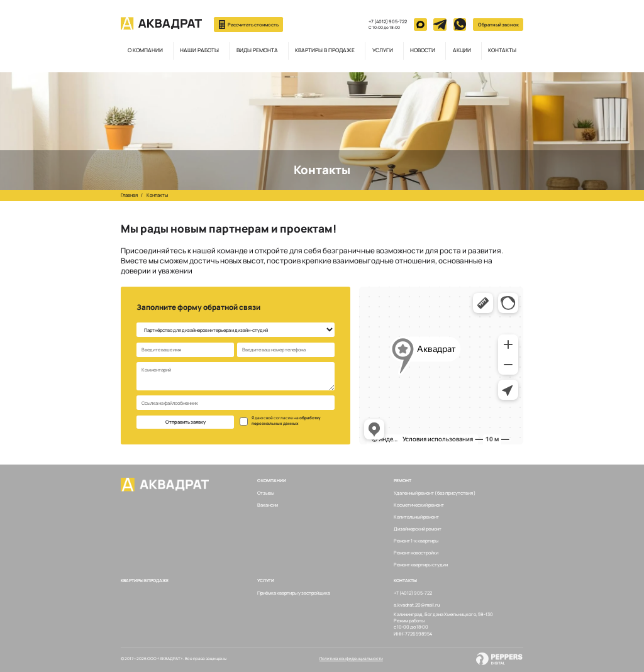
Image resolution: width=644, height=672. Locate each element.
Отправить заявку (186, 422)
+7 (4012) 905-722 (388, 21)
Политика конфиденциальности (351, 659)
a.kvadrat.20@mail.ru (417, 605)
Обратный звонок (498, 25)
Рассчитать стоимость (249, 25)
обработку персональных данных (286, 421)
